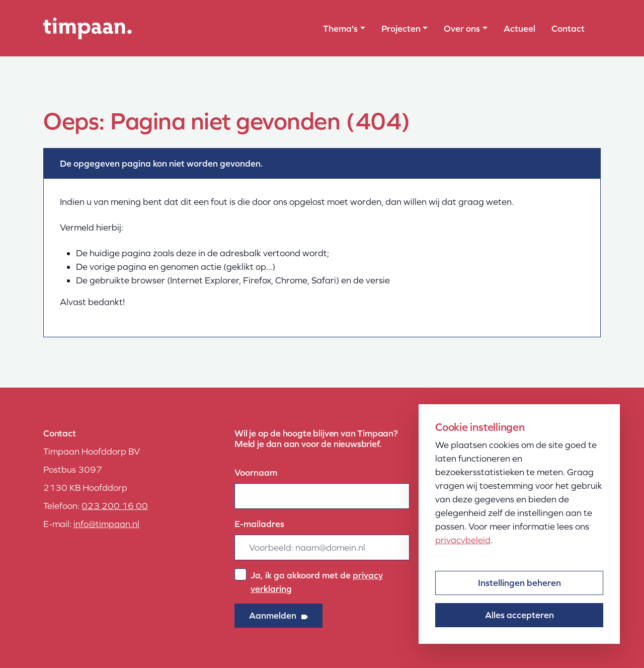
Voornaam (256, 472)
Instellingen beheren (519, 583)
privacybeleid (463, 540)
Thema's (340, 28)
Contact (568, 28)
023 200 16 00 (115, 506)
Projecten (401, 28)
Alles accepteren (519, 615)
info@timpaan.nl (106, 524)
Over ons (462, 28)
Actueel (519, 28)
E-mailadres (259, 524)
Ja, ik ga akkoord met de (317, 582)
